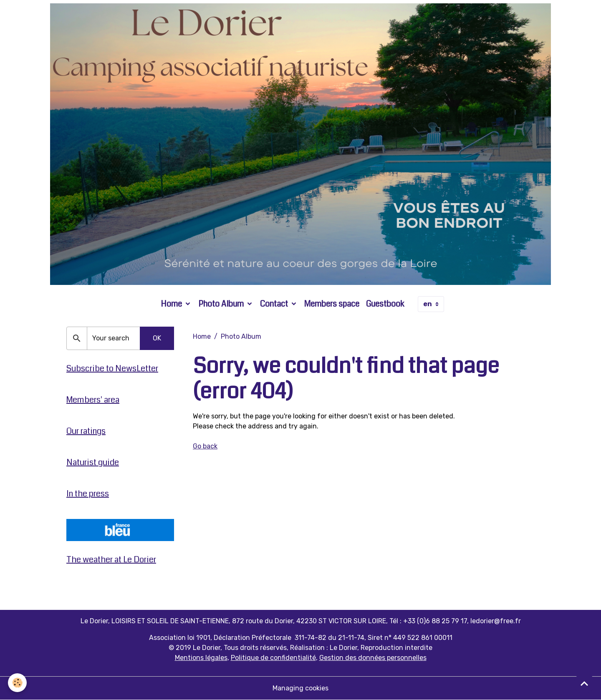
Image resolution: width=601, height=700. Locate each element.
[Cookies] (18, 683)
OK (157, 338)
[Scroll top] (584, 683)
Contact (275, 304)
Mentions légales (201, 658)
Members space (332, 304)
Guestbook (385, 304)
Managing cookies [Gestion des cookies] (300, 688)
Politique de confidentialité (273, 658)
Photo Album (222, 304)
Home (172, 304)
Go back (205, 446)
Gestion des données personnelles (373, 658)
